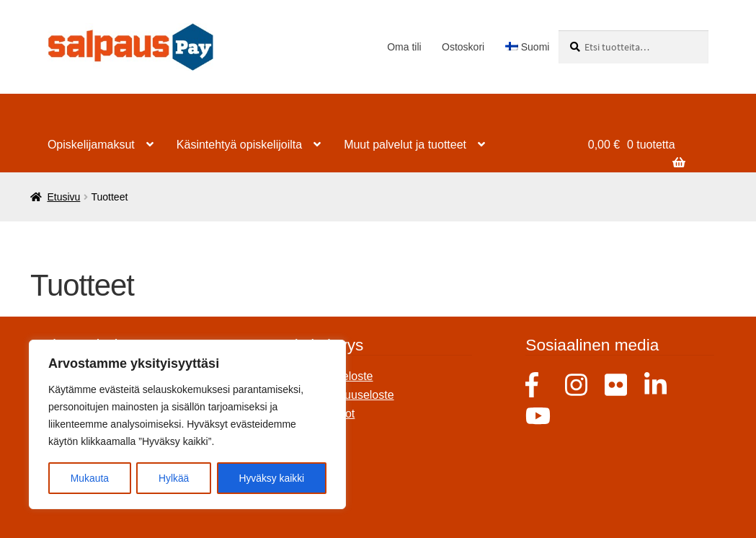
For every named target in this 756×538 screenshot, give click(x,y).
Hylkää (174, 478)
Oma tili (404, 47)
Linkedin (657, 385)
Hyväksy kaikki (272, 478)
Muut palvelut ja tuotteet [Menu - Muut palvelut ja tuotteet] (405, 145)
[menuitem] (527, 47)
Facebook (538, 385)
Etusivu (63, 197)
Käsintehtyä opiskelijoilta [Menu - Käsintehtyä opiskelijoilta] (239, 145)
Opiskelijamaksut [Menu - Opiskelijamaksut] (91, 145)
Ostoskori (463, 47)
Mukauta (89, 478)
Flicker (617, 385)
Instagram (578, 385)
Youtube (538, 417)
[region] (187, 425)
